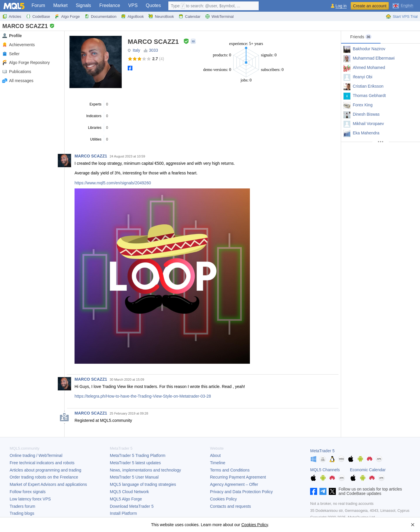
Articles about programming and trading (45, 470)
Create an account (370, 6)
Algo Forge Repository (26, 63)
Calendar (190, 16)
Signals (83, 5)
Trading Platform (138, 455)
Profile (12, 36)
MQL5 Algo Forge (126, 499)
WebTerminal (219, 16)
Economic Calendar (368, 470)
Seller (11, 54)
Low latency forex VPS (30, 499)
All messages (18, 81)
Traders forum (22, 506)
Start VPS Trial (402, 16)
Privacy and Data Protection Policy (242, 492)
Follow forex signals (28, 492)
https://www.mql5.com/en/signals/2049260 (113, 183)
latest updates (135, 463)
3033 (153, 50)
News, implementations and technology (146, 470)
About (216, 455)
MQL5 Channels (325, 470)
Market (60, 5)
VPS (133, 5)
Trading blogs (22, 513)
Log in (341, 6)
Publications (17, 72)
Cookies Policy (224, 499)
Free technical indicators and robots (42, 463)
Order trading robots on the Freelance (44, 477)
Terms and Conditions (230, 470)
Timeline (218, 463)
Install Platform (123, 513)
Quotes (153, 5)
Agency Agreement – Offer (234, 484)
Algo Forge (67, 16)
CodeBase (38, 16)
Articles (12, 16)
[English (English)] (403, 5)
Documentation (100, 16)
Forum (38, 5)
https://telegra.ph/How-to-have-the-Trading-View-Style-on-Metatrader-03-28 (143, 396)
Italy (136, 50)
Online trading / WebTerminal (36, 455)
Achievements (18, 45)
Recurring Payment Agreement (238, 477)
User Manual (134, 477)
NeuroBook (161, 16)
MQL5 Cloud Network (129, 492)
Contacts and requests (231, 506)
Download (132, 506)
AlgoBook (132, 16)
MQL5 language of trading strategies (143, 484)
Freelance (110, 5)
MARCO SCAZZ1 (91, 156)
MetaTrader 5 (322, 451)
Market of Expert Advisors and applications (48, 484)
